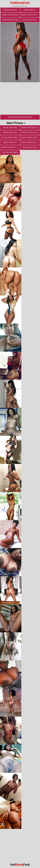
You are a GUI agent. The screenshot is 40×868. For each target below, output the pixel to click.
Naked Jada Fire (10, 128)
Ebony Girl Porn (10, 133)
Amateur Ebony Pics (10, 147)
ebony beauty (30, 10)
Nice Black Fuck (30, 20)
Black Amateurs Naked (31, 142)
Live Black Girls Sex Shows (20, 117)
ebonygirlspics (10, 10)
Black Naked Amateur (31, 138)
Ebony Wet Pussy (30, 147)
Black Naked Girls (10, 138)
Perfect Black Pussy (30, 133)
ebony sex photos (10, 15)
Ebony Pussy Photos (30, 15)
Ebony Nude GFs (10, 142)
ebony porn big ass (30, 128)
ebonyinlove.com (10, 20)
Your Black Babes (10, 152)
